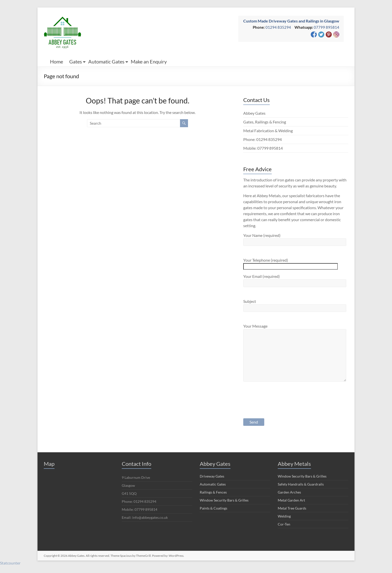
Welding (284, 516)
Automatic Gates (106, 61)
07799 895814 (326, 27)
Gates (76, 61)
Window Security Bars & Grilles (224, 500)
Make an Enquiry (149, 61)
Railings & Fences (213, 492)
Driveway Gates (212, 476)
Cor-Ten (284, 524)
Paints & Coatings (213, 508)
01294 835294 (278, 27)
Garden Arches (289, 492)
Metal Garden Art (291, 500)
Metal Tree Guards (292, 508)
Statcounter (10, 563)
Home (56, 61)
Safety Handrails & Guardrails (301, 484)
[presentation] (281, 404)
